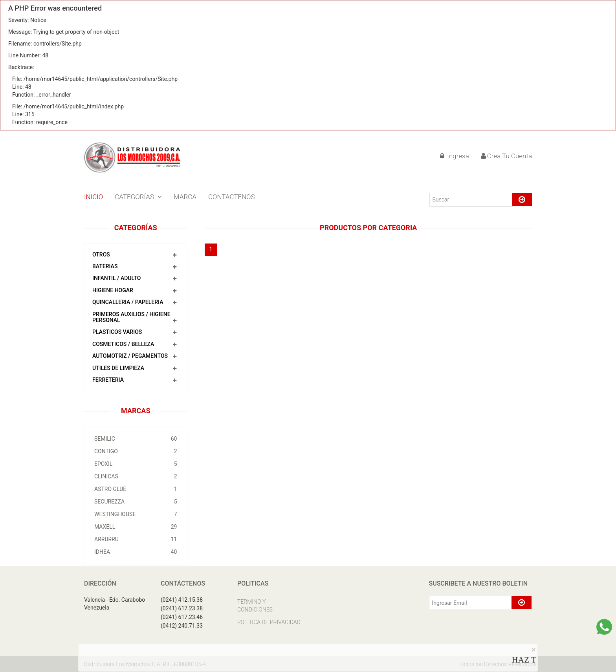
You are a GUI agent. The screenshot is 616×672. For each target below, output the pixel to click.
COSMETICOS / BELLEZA (123, 344)
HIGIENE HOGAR (113, 290)
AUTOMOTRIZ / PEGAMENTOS (130, 356)
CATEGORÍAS (138, 197)
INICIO (93, 197)
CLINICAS (136, 476)
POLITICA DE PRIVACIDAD (269, 622)
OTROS (101, 255)
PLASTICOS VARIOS (117, 332)
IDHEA (136, 552)
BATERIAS (105, 266)
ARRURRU (136, 539)
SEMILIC (136, 439)
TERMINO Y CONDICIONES (255, 606)
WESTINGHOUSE (136, 514)
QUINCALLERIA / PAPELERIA (128, 302)
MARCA (185, 197)
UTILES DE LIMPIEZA (118, 368)
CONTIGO (136, 451)
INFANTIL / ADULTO (116, 278)
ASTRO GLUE (136, 489)
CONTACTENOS (232, 197)
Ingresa (455, 156)
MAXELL (136, 527)
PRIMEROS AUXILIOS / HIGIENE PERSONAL (131, 317)
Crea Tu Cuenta (506, 156)
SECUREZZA (136, 502)
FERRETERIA (108, 380)
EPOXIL (136, 464)
